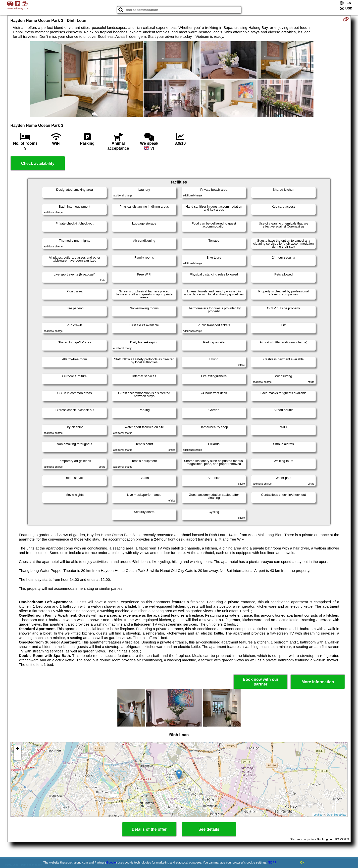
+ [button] (18, 749)
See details (209, 829)
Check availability (38, 163)
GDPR (272, 863)
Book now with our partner (261, 682)
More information (318, 682)
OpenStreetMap (337, 815)
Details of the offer (149, 829)
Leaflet (318, 815)
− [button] (18, 757)
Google (111, 863)
